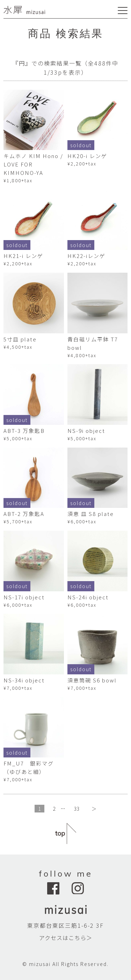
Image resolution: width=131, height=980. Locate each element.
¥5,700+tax (18, 521)
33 (77, 809)
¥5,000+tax (18, 438)
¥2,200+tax (82, 164)
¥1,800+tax (18, 180)
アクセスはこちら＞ (66, 938)
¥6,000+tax (82, 521)
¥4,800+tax (82, 355)
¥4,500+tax (18, 347)
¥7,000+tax (18, 688)
